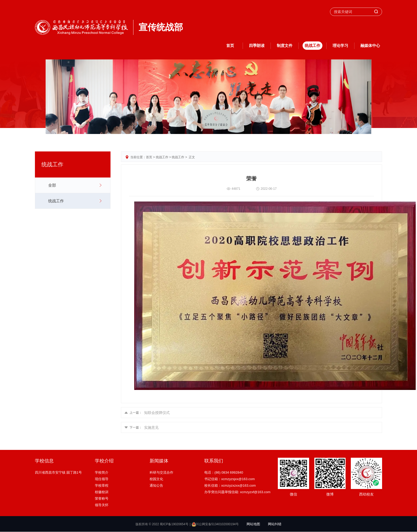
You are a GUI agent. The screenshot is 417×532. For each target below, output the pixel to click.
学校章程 (102, 485)
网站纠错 (275, 524)
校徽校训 (102, 492)
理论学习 (340, 45)
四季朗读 (257, 45)
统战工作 (312, 45)
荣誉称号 (102, 499)
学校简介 (102, 472)
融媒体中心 (370, 45)
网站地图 (253, 524)
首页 (230, 45)
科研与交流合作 (161, 472)
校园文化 (156, 479)
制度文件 (285, 45)
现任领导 (102, 479)
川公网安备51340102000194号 (215, 524)
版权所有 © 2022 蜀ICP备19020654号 (162, 524)
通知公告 (156, 485)
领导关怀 (102, 505)
